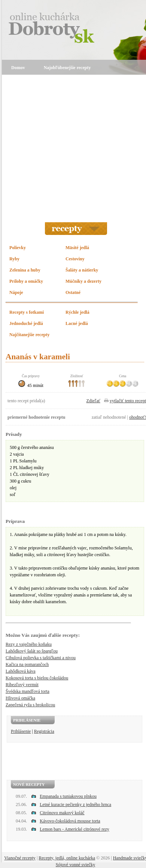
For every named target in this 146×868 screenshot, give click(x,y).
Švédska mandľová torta (28, 691)
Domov (18, 68)
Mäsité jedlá (77, 248)
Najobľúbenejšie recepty (67, 68)
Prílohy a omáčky (26, 281)
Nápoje (16, 292)
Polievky (18, 248)
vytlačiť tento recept (128, 401)
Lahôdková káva (21, 671)
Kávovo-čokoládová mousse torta (70, 821)
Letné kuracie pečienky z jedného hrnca (75, 805)
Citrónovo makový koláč (62, 813)
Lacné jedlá (77, 323)
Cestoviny (75, 259)
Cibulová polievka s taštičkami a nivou (41, 658)
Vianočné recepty (20, 858)
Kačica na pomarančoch (27, 664)
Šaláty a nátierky (82, 270)
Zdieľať (93, 401)
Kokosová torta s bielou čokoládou (37, 678)
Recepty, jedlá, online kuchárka (67, 858)
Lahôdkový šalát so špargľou (32, 651)
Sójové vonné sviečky (75, 865)
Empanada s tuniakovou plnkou (68, 796)
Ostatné (73, 292)
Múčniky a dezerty (83, 281)
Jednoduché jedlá (26, 323)
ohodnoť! (138, 417)
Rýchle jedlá (77, 312)
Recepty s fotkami (27, 312)
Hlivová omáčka (20, 698)
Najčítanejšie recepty (29, 335)
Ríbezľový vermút (22, 685)
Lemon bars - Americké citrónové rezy (74, 829)
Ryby (14, 259)
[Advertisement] (70, 148)
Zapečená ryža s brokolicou (30, 705)
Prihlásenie (21, 731)
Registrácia (44, 731)
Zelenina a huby (25, 270)
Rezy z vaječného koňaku (29, 644)
